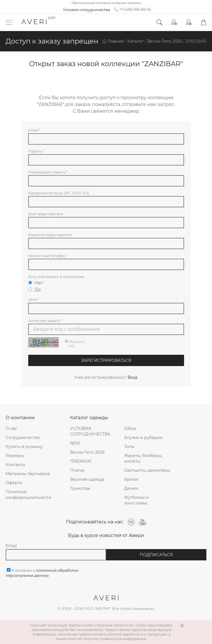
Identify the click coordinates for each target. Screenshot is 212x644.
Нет (36, 283)
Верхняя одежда (87, 479)
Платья (77, 470)
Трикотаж (80, 488)
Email (11, 546)
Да (34, 290)
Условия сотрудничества (87, 10)
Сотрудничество (23, 438)
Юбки (130, 428)
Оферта (14, 483)
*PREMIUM (81, 461)
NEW (75, 443)
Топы (129, 447)
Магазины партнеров (28, 474)
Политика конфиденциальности (29, 495)
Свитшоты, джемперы (147, 470)
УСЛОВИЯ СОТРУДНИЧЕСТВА (90, 431)
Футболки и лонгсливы (136, 500)
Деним (131, 488)
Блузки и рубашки (143, 438)
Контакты (15, 465)
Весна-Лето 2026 (87, 452)
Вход (133, 377)
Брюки (131, 479)
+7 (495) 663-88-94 (133, 10)
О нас (11, 428)
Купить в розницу (24, 447)
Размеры (15, 456)
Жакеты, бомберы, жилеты (143, 458)
